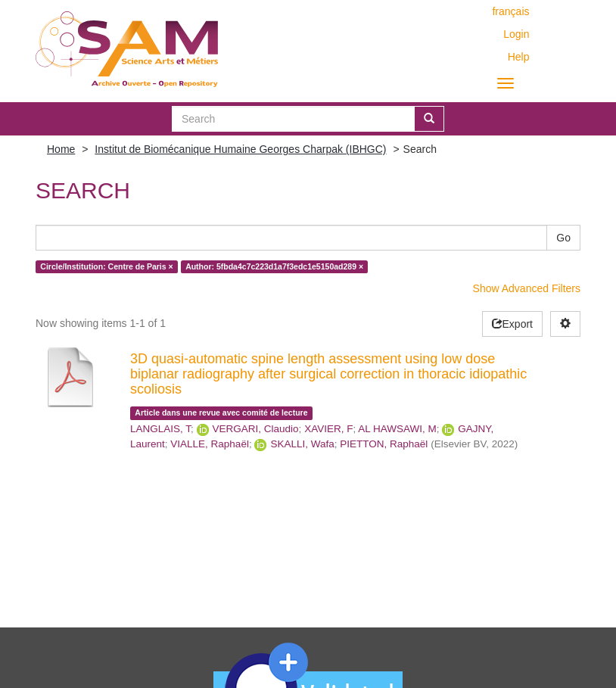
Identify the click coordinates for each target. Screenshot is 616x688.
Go (563, 238)
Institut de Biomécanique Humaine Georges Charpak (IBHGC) (240, 149)
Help (519, 57)
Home (61, 149)
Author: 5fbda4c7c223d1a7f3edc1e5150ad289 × (274, 266)
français (510, 11)
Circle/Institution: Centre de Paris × (106, 266)
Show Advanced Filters (527, 288)
